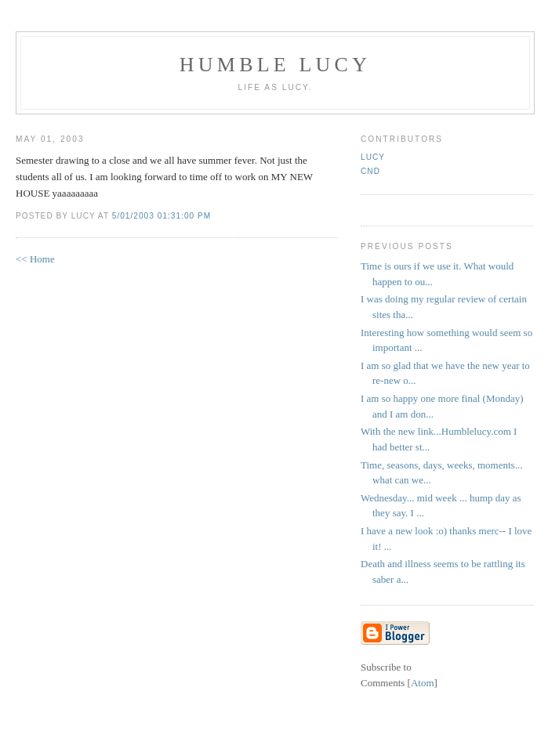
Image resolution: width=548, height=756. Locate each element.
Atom (423, 683)
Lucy (373, 157)
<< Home (35, 259)
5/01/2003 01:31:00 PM (162, 216)
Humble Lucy (275, 65)
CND (370, 171)
